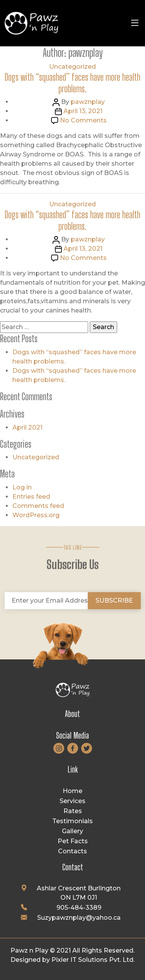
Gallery (72, 831)
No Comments (83, 120)
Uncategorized (72, 67)
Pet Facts (73, 841)
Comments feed (38, 506)
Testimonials (72, 821)
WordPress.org (36, 515)
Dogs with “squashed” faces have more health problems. (72, 83)
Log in (22, 487)
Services (72, 801)
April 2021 (27, 427)
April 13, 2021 (83, 111)
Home (72, 791)
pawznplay (88, 102)
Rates (73, 811)
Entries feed (31, 497)
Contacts (72, 851)
